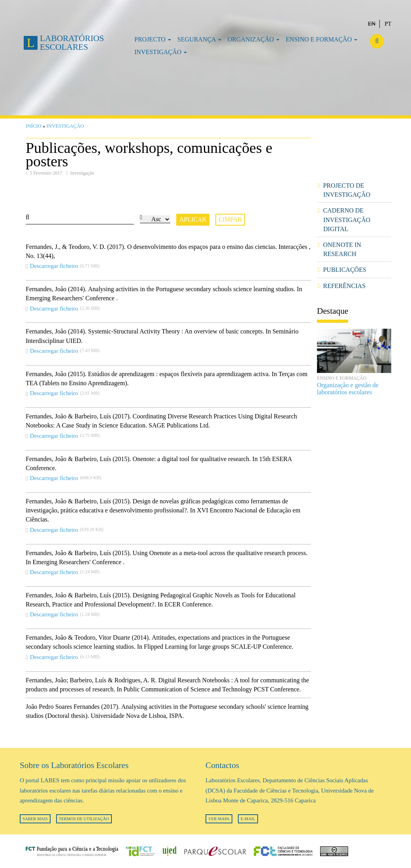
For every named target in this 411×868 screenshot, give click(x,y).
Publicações (344, 270)
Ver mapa (219, 819)
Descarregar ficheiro (54, 266)
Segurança (199, 39)
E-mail (248, 819)
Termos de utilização (84, 819)
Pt (388, 24)
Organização (254, 39)
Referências (344, 286)
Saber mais (35, 819)
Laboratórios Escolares (72, 42)
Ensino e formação (321, 39)
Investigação (161, 52)
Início (34, 126)
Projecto (153, 39)
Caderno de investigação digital (347, 219)
